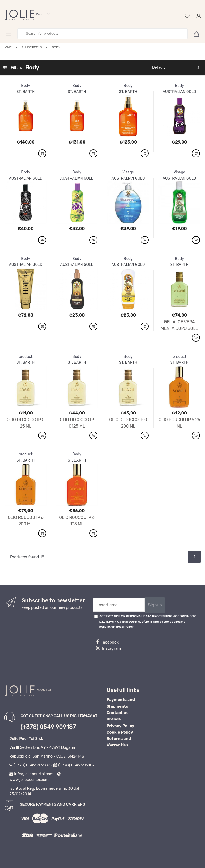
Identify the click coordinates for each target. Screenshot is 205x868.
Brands (114, 719)
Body (25, 86)
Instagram (109, 648)
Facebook (107, 642)
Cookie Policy (120, 732)
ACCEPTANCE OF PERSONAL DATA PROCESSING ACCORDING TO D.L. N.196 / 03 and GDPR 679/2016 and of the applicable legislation (148, 621)
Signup (155, 605)
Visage (128, 172)
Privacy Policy (120, 726)
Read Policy (125, 627)
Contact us (117, 713)
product (26, 357)
